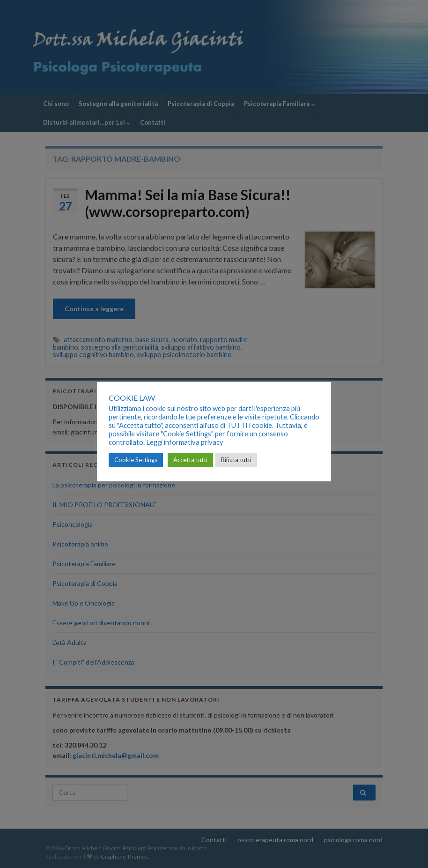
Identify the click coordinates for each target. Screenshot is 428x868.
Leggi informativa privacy (185, 442)
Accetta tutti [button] (190, 460)
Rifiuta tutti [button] (236, 460)
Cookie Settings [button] (136, 460)
